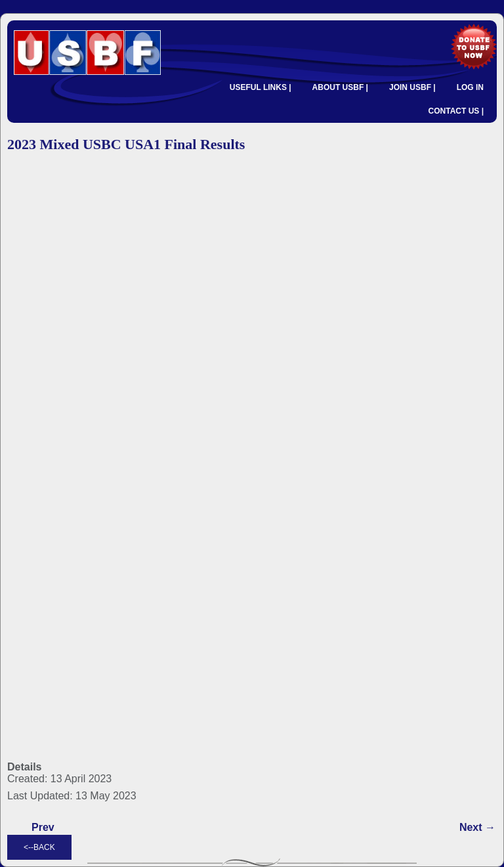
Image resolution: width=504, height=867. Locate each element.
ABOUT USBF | (340, 87)
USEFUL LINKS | (261, 87)
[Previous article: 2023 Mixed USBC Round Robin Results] (43, 828)
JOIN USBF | (412, 87)
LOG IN (470, 87)
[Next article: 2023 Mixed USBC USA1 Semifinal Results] (477, 828)
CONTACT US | (456, 111)
